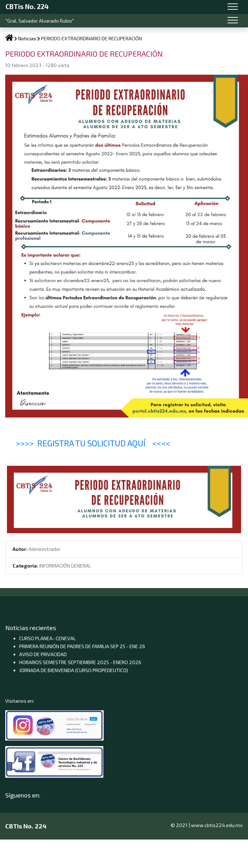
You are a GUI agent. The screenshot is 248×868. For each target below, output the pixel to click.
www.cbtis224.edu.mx (217, 825)
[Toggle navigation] (233, 7)
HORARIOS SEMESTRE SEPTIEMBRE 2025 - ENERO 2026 (80, 662)
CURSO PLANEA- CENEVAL (47, 638)
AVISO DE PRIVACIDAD (43, 654)
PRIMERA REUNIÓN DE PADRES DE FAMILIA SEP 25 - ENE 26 (82, 646)
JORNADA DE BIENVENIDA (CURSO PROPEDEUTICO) (74, 670)
